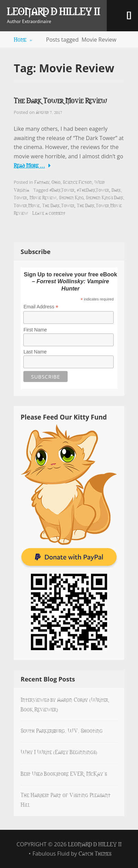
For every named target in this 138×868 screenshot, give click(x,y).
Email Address (41, 307)
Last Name (35, 352)
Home (23, 39)
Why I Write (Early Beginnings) (59, 752)
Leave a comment (49, 213)
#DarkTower (62, 190)
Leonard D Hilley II (53, 11)
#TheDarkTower (93, 190)
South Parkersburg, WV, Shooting (62, 730)
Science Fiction (77, 182)
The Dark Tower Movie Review (60, 100)
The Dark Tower (58, 205)
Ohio (56, 182)
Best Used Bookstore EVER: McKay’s (64, 773)
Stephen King (71, 197)
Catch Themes (95, 853)
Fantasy (42, 182)
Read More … (29, 165)
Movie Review (43, 197)
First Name (35, 330)
